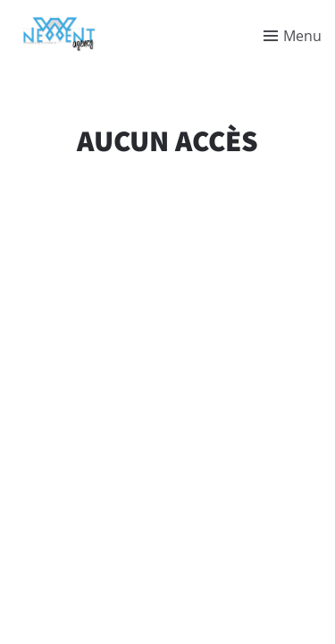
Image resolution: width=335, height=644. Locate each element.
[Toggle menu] (293, 36)
